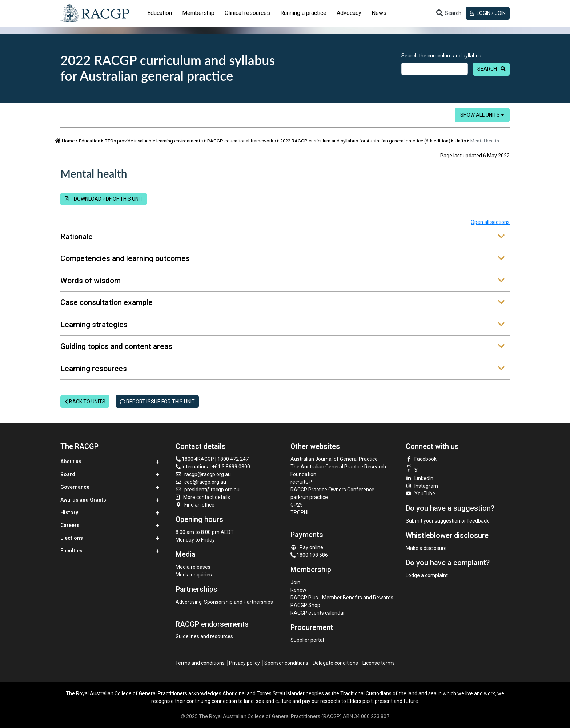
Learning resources (282, 369)
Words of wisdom (282, 281)
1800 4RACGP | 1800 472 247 (212, 459)
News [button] (379, 13)
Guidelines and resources (204, 636)
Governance (75, 487)
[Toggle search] (448, 13)
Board (68, 474)
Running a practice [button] (303, 13)
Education (90, 141)
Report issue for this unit (157, 402)
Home (65, 141)
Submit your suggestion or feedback (447, 521)
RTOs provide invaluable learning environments (154, 141)
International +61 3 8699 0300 (213, 467)
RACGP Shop (305, 605)
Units (460, 141)
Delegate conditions (335, 663)
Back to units (85, 402)
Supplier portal (307, 640)
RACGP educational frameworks (242, 141)
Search (487, 69)
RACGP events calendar (318, 613)
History (69, 512)
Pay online (307, 547)
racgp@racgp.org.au (203, 474)
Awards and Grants (83, 500)
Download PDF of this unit (104, 199)
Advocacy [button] (349, 13)
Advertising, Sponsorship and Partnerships (224, 602)
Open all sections (490, 222)
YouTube (421, 494)
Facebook (421, 459)
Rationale (282, 237)
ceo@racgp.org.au (201, 482)
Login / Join (488, 13)
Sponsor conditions (286, 663)
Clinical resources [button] (247, 13)
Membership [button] (198, 13)
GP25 (297, 505)
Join (295, 582)
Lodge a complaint (427, 575)
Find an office (195, 505)
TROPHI (299, 512)
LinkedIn (420, 478)
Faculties (71, 551)
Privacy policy (244, 663)
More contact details (207, 497)
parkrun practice (309, 497)
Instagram (422, 486)
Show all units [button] (482, 115)
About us (71, 462)
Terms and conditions (200, 663)
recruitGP (301, 482)
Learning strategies (282, 325)
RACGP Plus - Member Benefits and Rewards (342, 598)
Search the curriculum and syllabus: (442, 56)
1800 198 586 (309, 555)
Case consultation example (282, 303)
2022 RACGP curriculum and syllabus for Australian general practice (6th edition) (365, 141)
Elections (72, 538)
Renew (298, 590)
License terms (379, 663)
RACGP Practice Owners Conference (332, 490)
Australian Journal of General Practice (334, 459)
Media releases (193, 567)
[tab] (160, 13)
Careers (70, 525)
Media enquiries (194, 575)
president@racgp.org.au (208, 490)
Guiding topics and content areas (282, 347)
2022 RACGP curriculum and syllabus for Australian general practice (168, 68)
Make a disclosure (426, 548)
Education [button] (160, 13)
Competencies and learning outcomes (282, 259)
